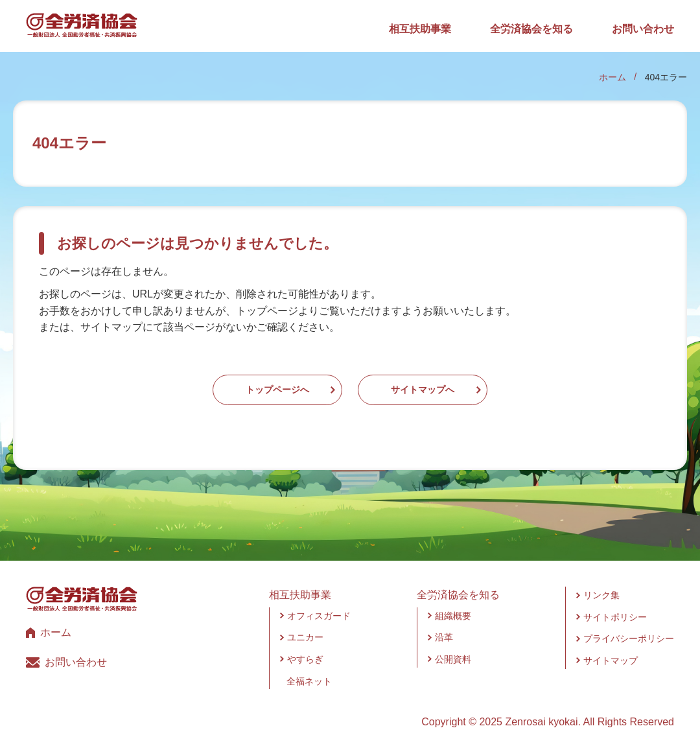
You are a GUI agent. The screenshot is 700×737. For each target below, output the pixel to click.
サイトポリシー (615, 604)
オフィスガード (319, 603)
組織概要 (453, 603)
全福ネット (309, 668)
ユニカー (305, 625)
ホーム (612, 77)
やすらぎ (305, 646)
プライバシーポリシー (629, 626)
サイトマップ (611, 648)
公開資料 (453, 646)
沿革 (444, 625)
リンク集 (601, 583)
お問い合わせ (643, 29)
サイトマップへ (461, 383)
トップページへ (239, 383)
